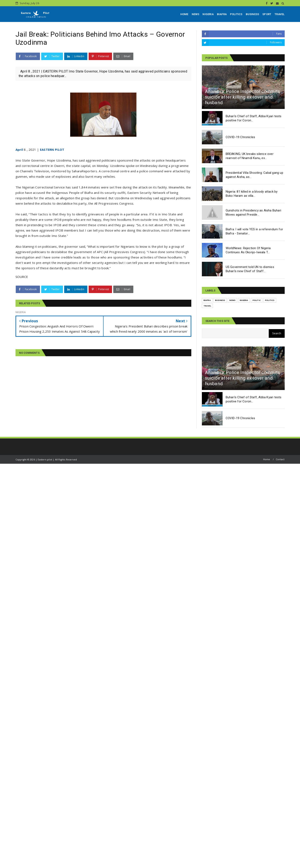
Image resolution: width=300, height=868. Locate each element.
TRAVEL (280, 14)
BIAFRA (222, 14)
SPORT (267, 14)
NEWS (196, 14)
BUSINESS (252, 14)
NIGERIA (208, 14)
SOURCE (22, 277)
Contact (280, 459)
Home (267, 459)
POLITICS (236, 14)
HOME (184, 14)
